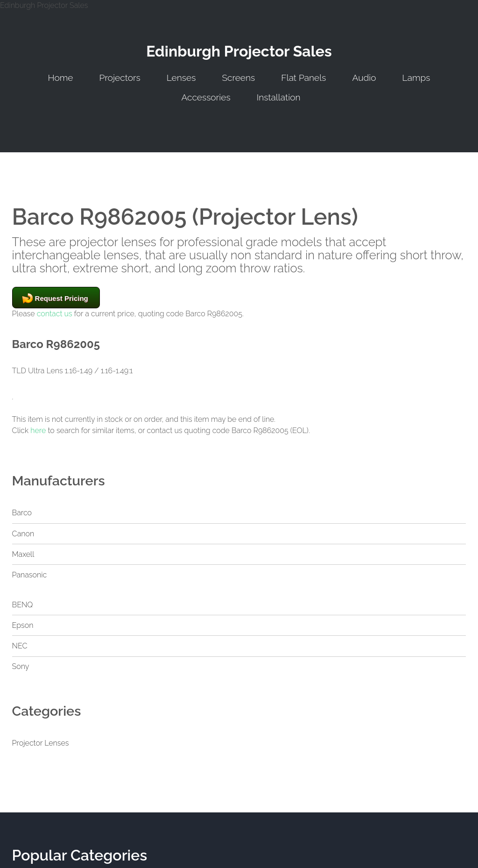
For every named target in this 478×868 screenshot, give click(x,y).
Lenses (181, 78)
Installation (279, 97)
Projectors (120, 78)
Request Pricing (62, 298)
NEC (20, 646)
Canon (23, 534)
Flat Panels (303, 78)
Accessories (206, 97)
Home (60, 78)
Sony (21, 666)
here (38, 430)
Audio (364, 78)
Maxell (23, 554)
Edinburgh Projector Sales (239, 51)
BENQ (23, 605)
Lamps (416, 78)
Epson (23, 625)
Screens (238, 78)
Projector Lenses (41, 743)
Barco (22, 513)
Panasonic (30, 575)
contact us (55, 314)
